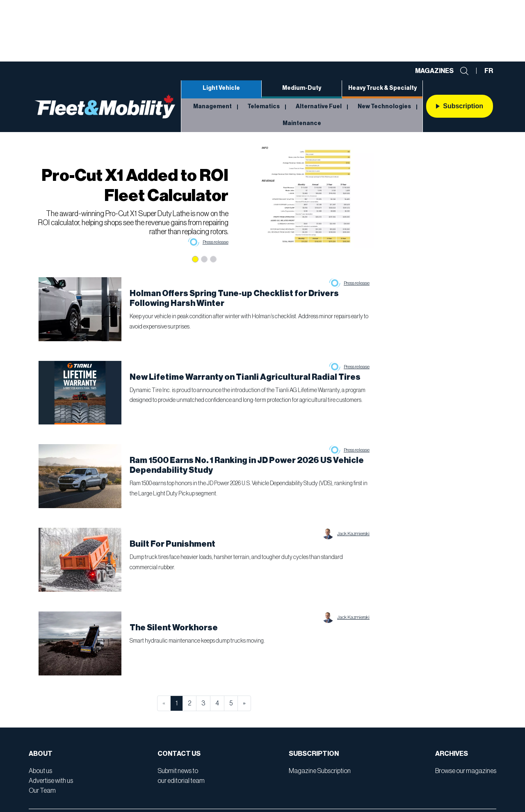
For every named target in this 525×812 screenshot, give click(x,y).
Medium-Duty (302, 88)
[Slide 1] (195, 259)
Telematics (264, 107)
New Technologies (384, 107)
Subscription (460, 106)
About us (40, 771)
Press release (216, 242)
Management (212, 107)
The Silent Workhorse (174, 628)
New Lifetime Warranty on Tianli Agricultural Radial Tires (245, 377)
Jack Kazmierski (353, 534)
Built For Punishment (172, 544)
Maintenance (302, 123)
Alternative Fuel (319, 107)
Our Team (42, 791)
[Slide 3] (213, 259)
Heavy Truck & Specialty (382, 88)
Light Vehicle (221, 88)
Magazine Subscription (320, 771)
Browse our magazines (466, 771)
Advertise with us (51, 781)
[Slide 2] (204, 259)
